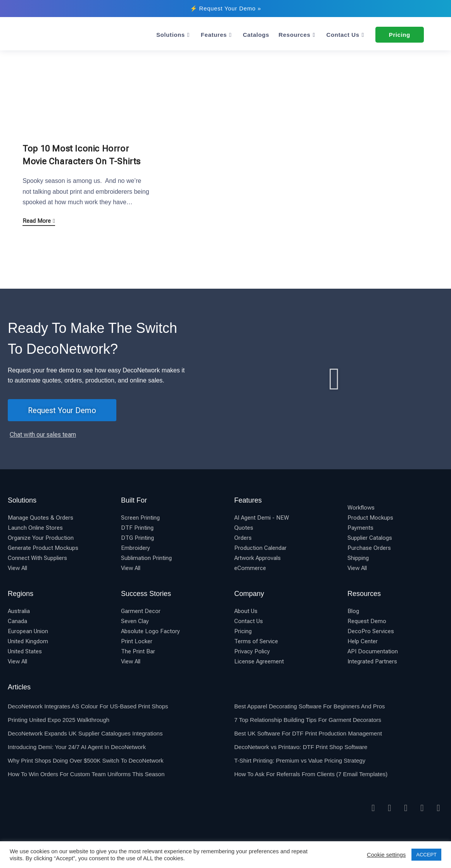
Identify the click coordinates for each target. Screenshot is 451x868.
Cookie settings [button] (386, 855)
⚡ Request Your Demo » (226, 8)
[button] (334, 379)
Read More (39, 221)
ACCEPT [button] (426, 855)
